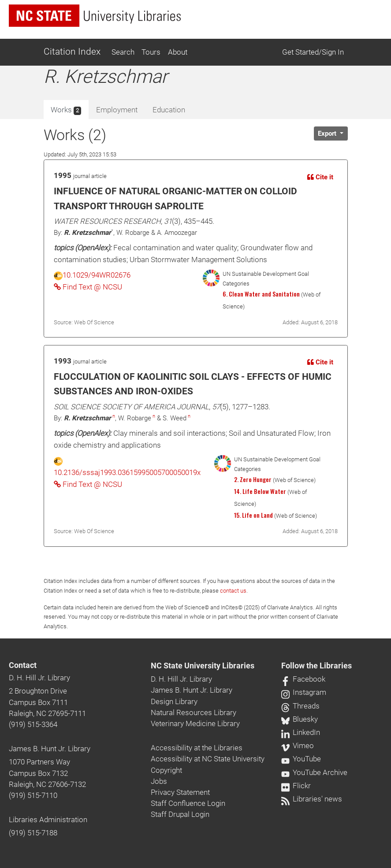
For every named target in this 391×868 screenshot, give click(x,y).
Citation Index (72, 52)
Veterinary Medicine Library (195, 723)
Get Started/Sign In (313, 52)
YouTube (301, 759)
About (178, 52)
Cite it (320, 177)
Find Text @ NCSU (88, 287)
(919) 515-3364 (33, 724)
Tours (151, 52)
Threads (300, 706)
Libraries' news (312, 799)
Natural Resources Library (194, 712)
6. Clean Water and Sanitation (261, 294)
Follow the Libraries (317, 666)
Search (123, 52)
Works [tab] (66, 110)
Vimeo (298, 746)
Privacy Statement (180, 792)
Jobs (159, 781)
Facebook (303, 679)
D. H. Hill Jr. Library (39, 678)
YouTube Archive (314, 772)
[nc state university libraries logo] (95, 16)
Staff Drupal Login (180, 814)
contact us (233, 591)
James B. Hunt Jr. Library (50, 749)
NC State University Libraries (203, 666)
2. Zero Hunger (253, 479)
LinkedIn (301, 732)
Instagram (304, 692)
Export (328, 134)
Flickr (296, 786)
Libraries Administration (48, 820)
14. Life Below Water (260, 491)
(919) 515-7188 (33, 833)
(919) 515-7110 (33, 795)
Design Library (174, 701)
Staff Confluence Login (188, 803)
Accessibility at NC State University (208, 759)
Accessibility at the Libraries (197, 748)
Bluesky (300, 719)
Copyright (166, 770)
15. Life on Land (253, 515)
